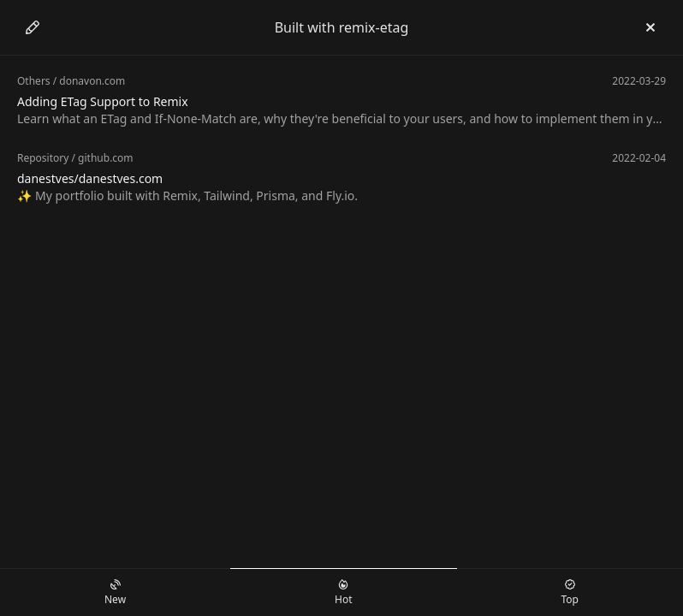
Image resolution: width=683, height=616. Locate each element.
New (115, 593)
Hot (343, 593)
